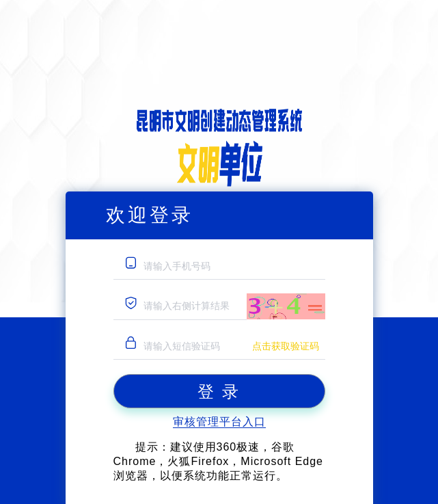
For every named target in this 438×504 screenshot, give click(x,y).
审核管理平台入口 (219, 422)
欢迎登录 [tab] (150, 215)
